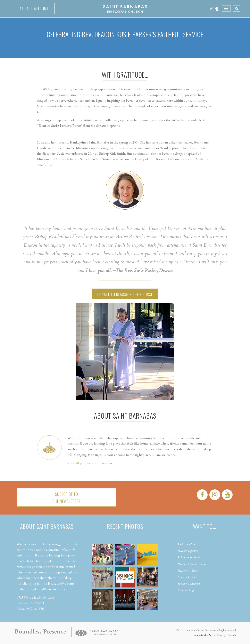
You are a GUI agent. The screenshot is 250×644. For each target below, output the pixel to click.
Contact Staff (186, 590)
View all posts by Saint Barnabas (90, 463)
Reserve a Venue (188, 571)
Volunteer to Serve (189, 557)
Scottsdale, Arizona (207, 635)
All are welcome (34, 9)
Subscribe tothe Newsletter (66, 498)
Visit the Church (188, 544)
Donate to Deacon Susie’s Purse (125, 294)
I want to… (203, 526)
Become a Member (189, 584)
